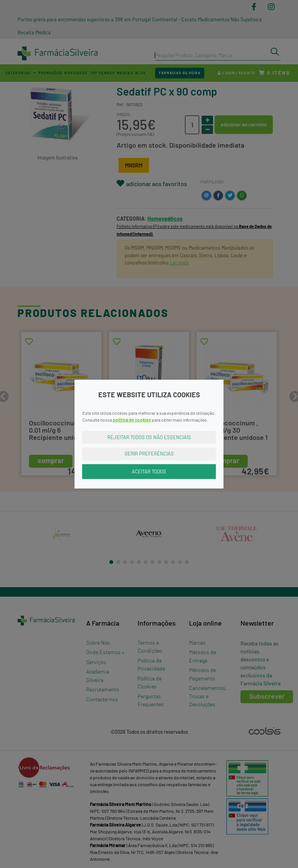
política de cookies (132, 419)
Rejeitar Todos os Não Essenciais (149, 437)
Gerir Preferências (149, 454)
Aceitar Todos (149, 471)
